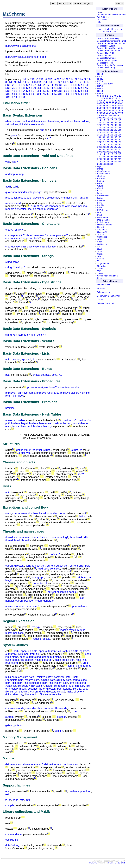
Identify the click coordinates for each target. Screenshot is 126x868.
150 (119, 132)
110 (107, 118)
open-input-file (29, 651)
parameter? (32, 606)
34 (98, 103)
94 (110, 113)
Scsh (100, 242)
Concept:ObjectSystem (108, 60)
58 (104, 108)
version (59, 731)
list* (35, 360)
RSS (99, 22)
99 (98, 115)
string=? (10, 267)
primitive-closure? (70, 393)
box (7, 375)
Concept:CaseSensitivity (108, 38)
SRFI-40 (41, 88)
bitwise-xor (39, 198)
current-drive (38, 692)
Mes (99, 213)
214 (103, 154)
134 (107, 127)
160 (107, 137)
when (8, 121)
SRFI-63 (83, 91)
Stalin (100, 254)
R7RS (100, 93)
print (85, 663)
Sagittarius (102, 230)
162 (115, 137)
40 (116, 103)
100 (102, 115)
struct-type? (25, 453)
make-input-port (44, 660)
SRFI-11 (21, 82)
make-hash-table (15, 420)
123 (111, 123)
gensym (41, 335)
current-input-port (35, 566)
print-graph (38, 577)
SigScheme (103, 244)
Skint (100, 249)
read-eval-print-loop (80, 791)
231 (111, 159)
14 (104, 98)
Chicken (101, 176)
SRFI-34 (83, 85)
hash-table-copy (42, 426)
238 (111, 161)
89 (104, 113)
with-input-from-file (29, 654)
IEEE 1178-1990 (105, 84)
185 (119, 144)
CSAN (100, 300)
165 (103, 140)
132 (99, 127)
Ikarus (100, 193)
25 (101, 101)
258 (103, 164)
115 (103, 120)
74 (116, 110)
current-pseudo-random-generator (50, 206)
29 (113, 101)
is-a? (81, 474)
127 (103, 125)
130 (115, 125)
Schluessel (102, 237)
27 (107, 101)
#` (6, 800)
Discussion (102, 20)
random (83, 198)
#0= (22, 800)
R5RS (100, 89)
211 (115, 152)
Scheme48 (102, 232)
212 (119, 152)
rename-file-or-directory (72, 686)
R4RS (100, 86)
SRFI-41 (52, 88)
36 (104, 103)
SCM (100, 239)
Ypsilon (101, 273)
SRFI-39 (31, 88)
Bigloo (100, 166)
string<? (21, 267)
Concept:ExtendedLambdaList (111, 43)
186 (99, 147)
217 (115, 154)
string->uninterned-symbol (20, 335)
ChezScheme (104, 171)
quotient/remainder (16, 192)
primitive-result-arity (48, 393)
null (7, 360)
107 (118, 115)
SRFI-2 (43, 79)
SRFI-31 (73, 85)
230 (107, 159)
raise (8, 513)
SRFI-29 (52, 85)
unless (17, 121)
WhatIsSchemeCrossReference (111, 15)
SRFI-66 (21, 94)
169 (119, 140)
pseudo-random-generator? (43, 209)
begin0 (26, 121)
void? (15, 162)
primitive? (11, 393)
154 (107, 135)
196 (107, 149)
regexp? (36, 627)
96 (116, 113)
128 (107, 125)
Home (100, 12)
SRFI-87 (10, 97)
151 (99, 135)
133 (103, 127)
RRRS (100, 79)
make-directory (75, 692)
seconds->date (34, 708)
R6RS (100, 91)
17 (110, 98)
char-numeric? (14, 238)
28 (110, 101)
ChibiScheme (103, 174)
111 (111, 118)
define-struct (23, 450)
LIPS (100, 203)
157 (119, 135)
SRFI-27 (31, 85)
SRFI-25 (10, 85)
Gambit (101, 183)
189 (107, 147)
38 (110, 103)
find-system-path (58, 683)
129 (111, 125)
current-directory (15, 566)
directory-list (31, 695)
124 (115, 123)
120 (99, 123)
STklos (100, 259)
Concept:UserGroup (106, 68)
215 (107, 154)
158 (99, 137)
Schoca (101, 234)
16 (107, 98)
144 (119, 130)
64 (122, 108)
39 (113, 103)
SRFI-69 (41, 94)
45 (104, 106)
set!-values (12, 124)
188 (103, 147)
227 (119, 157)
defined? (55, 554)
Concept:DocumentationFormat (111, 41)
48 (113, 106)
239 (115, 161)
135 (111, 127)
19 (116, 98)
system (9, 717)
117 (111, 120)
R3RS (100, 81)
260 (107, 164)
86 (122, 110)
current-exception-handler (27, 513)
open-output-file (48, 651)
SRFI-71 (52, 94)
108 (99, 118)
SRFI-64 (10, 94)
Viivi (99, 271)
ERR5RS (101, 288)
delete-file (51, 686)
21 (119, 98)
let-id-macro (71, 764)
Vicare (100, 268)
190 (111, 147)
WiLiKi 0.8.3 (94, 863)
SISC (100, 247)
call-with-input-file (68, 651)
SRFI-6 (70, 79)
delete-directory (14, 695)
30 (116, 101)
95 (113, 113)
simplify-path (64, 680)
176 (99, 144)
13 (101, 98)
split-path (17, 683)
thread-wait (76, 537)
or (51, 130)
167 (111, 140)
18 (113, 98)
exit (7, 794)
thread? (36, 537)
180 (111, 144)
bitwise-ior (11, 198)
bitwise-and (25, 198)
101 (106, 115)
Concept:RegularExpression (110, 65)
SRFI (25, 79)
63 (119, 108)
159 (103, 137)
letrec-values (82, 121)
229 (103, 159)
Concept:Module (104, 56)
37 (107, 103)
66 (98, 110)
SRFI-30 (62, 85)
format (87, 666)
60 (110, 108)
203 (115, 149)
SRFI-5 (61, 79)
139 (103, 130)
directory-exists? (56, 692)
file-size (77, 689)
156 (115, 135)
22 (122, 98)
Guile (100, 191)
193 (119, 147)
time (74, 711)
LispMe (101, 205)
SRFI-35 (10, 88)
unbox (36, 375)
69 (104, 110)
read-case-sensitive (49, 569)
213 (99, 154)
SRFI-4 (52, 79)
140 (107, 130)
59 (107, 108)
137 (119, 127)
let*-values (67, 121)
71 (110, 110)
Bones (100, 169)
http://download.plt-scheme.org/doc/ (26, 57)
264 (111, 164)
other (115, 32)
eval (8, 791)
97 (119, 113)
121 (103, 123)
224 (111, 157)
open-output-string (30, 657)
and (42, 130)
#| (10, 800)
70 (107, 110)
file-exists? (24, 686)
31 (119, 101)
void (8, 162)
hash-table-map (62, 423)
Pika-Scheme (103, 220)
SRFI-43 (73, 88)
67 (101, 110)
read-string (12, 663)
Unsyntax (102, 266)
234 (99, 161)
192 (115, 147)
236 (107, 161)
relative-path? (45, 677)
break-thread (22, 540)
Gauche (101, 186)
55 (98, 108)
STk (99, 256)
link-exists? (38, 686)
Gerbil (100, 188)
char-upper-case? (58, 235)
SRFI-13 (32, 82)
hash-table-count (22, 426)
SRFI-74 (62, 94)
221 (99, 157)
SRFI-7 (79, 79)
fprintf (71, 666)
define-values (39, 121)
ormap (20, 174)
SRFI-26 (21, 85)
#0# (28, 800)
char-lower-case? (36, 235)
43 (98, 106)
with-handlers (51, 513)
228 (99, 159)
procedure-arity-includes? (42, 387)
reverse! (16, 360)
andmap (10, 174)
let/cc (82, 516)
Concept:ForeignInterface (109, 51)
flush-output (12, 660)
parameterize (80, 606)
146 (103, 132)
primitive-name (26, 393)
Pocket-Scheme (105, 225)
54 (122, 106)
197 (111, 149)
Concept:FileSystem (106, 46)
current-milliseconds (56, 708)
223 (107, 157)
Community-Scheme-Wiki (109, 296)
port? (16, 651)
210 (111, 152)
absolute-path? (27, 677)
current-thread (22, 537)
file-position (27, 660)
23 (98, 101)
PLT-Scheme (103, 222)
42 (122, 103)
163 (119, 137)
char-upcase (13, 247)
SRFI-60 (52, 91)
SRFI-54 (21, 91)
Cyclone (101, 179)
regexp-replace (42, 639)
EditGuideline (103, 17)
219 (119, 154)
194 (99, 149)
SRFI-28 (41, 85)
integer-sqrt (35, 192)
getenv (9, 725)
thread (9, 537)
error (63, 513)
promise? (11, 408)
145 (99, 132)
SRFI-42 (62, 88)
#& (60, 375)
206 (119, 149)
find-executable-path (36, 683)
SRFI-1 (35, 79)
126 (99, 125)
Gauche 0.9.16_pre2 (116, 863)
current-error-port (80, 566)
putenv (18, 725)
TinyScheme (103, 264)
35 (101, 103)
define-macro (13, 764)
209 (107, 152)
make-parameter (15, 606)
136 (115, 127)
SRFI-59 (41, 91)
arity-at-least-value (69, 387)
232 (115, 159)
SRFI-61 (62, 91)
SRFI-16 (53, 82)
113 (119, 118)
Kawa (100, 198)
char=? (9, 230)
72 (113, 110)
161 (111, 137)
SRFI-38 (21, 88)
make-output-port (64, 660)
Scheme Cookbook (106, 303)
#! (17, 800)
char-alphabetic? (15, 235)
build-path (11, 677)
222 (103, 157)
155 (111, 135)
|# (14, 800)
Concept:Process (105, 63)
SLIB (100, 251)
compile (10, 805)
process (62, 717)
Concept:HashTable (106, 53)
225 (115, 157)
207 (99, 152)
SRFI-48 (10, 91)
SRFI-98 (21, 97)
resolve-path (32, 680)
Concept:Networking (106, 58)
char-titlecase (48, 247)
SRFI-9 (12, 82)
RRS (99, 76)
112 (115, 118)
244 (119, 161)
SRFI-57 (31, 91)
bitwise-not (53, 198)
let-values (54, 121)
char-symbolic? (32, 238)
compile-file (12, 840)
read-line (81, 660)
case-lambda (37, 124)
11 (98, 98)
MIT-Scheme (103, 210)
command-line (13, 834)
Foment (101, 181)
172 (107, 142)
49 (116, 106)
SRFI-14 (42, 82)
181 (115, 144)
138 (99, 130)
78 (119, 110)
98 (122, 113)
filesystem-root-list (50, 695)
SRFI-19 (73, 82)
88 (101, 113)
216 (111, 154)
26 (104, 101)
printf (79, 666)
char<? (19, 230)
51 (119, 106)
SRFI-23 (84, 82)
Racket (101, 227)
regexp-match (68, 630)
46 (107, 106)
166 (107, 140)
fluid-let (24, 124)
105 (110, 115)
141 (111, 130)
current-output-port (58, 566)
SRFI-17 (63, 82)
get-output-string (52, 657)
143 (115, 130)
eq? (49, 138)
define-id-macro (53, 764)
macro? (39, 764)
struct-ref (77, 450)
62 (116, 108)
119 (119, 120)
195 (103, 149)
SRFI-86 (83, 94)
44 (101, 106)
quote (14, 135)
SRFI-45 (83, 88)
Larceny (101, 200)
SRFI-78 (73, 94)
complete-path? (63, 677)
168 (115, 140)
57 (101, 108)
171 (103, 142)
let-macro (27, 764)
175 (119, 142)
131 (119, 125)
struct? (47, 450)
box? (55, 375)
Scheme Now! (103, 285)
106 (114, 115)
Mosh (100, 215)
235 (103, 161)
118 (115, 120)
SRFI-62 (73, 91)
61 (113, 108)
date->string (12, 845)
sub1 (15, 187)
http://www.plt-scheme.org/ (21, 46)
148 (111, 132)
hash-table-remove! (40, 423)
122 (107, 123)
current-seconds (15, 708)
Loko (100, 208)
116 (107, 120)
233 (119, 159)
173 (111, 142)
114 (99, 120)
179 (107, 144)
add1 (8, 187)
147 (107, 132)
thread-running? (59, 537)
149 (115, 132)
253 (99, 164)
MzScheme (102, 217)
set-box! (46, 375)
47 (110, 106)
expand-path (48, 680)
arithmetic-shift (69, 198)
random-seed (13, 203)
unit (7, 492)
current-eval (40, 583)
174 (115, 142)
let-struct (37, 450)
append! (26, 360)
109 (103, 118)
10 (120, 96)
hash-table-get (19, 423)
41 (119, 103)
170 (99, 142)
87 (98, 113)
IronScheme (103, 196)
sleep (45, 537)
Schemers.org (103, 292)
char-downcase (30, 247)
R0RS (100, 74)
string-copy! (12, 262)
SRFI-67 (31, 94)
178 (103, 144)
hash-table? (70, 420)
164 (99, 140)
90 (107, 113)
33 (122, 101)
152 (103, 135)
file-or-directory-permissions (55, 689)
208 (103, 152)
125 (119, 123)
